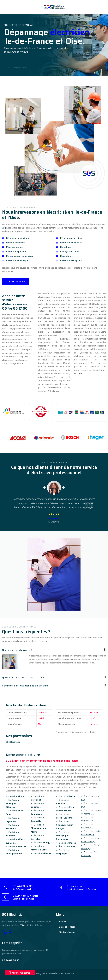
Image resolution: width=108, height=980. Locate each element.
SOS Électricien (13, 742)
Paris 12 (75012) (54, 522)
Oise (5, 228)
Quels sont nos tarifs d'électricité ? (23, 678)
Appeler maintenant (20, 973)
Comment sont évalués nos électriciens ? (26, 686)
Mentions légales (67, 932)
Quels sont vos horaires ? (17, 650)
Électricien (15, 796)
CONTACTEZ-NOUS (16, 281)
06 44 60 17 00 (15, 308)
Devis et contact (67, 927)
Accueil (62, 922)
